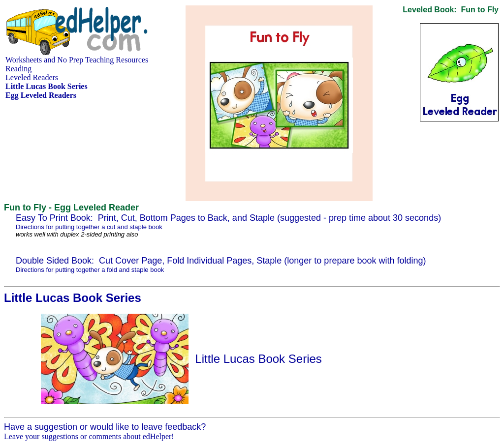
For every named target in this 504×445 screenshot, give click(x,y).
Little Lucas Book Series (258, 359)
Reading (18, 69)
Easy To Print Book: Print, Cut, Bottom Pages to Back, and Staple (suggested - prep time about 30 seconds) (228, 218)
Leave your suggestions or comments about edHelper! (89, 436)
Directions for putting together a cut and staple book (89, 227)
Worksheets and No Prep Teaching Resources (77, 60)
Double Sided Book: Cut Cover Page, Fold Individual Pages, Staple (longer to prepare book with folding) (221, 261)
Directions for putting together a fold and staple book (90, 270)
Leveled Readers (32, 77)
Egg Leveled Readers (41, 95)
